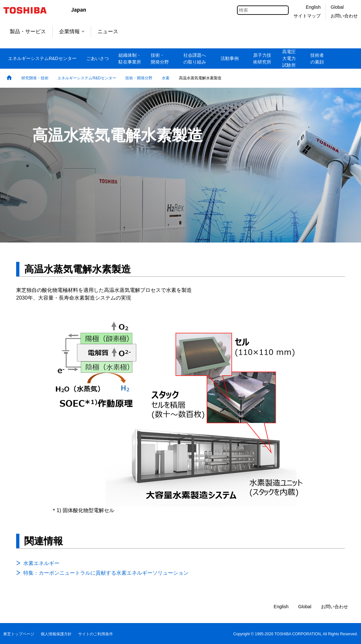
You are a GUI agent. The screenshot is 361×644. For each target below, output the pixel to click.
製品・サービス (28, 31)
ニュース (108, 31)
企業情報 (72, 31)
